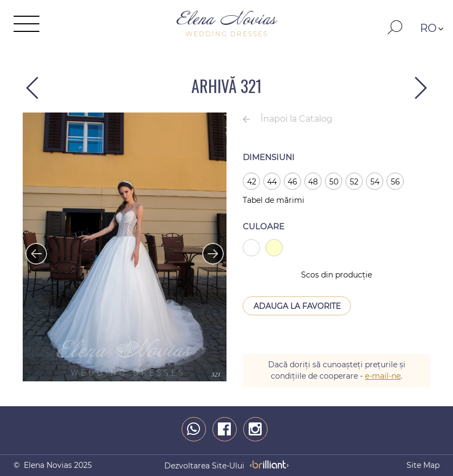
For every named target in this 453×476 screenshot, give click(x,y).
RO (428, 28)
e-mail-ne (383, 376)
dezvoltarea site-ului (204, 466)
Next (208, 248)
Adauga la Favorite (297, 306)
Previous (31, 248)
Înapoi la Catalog (297, 119)
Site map (423, 465)
